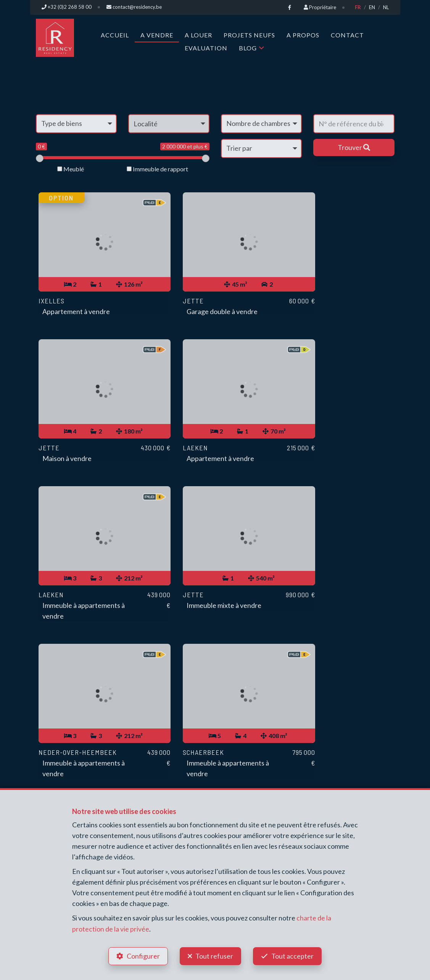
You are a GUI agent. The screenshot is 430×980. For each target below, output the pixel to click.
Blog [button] (248, 48)
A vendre (157, 35)
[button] (169, 123)
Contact (347, 35)
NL (386, 7)
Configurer (143, 956)
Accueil (115, 35)
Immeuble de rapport (157, 168)
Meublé (71, 168)
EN (372, 7)
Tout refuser (214, 956)
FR (358, 7)
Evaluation (206, 48)
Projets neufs (249, 35)
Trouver (354, 147)
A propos (303, 35)
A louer (198, 35)
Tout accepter (293, 956)
